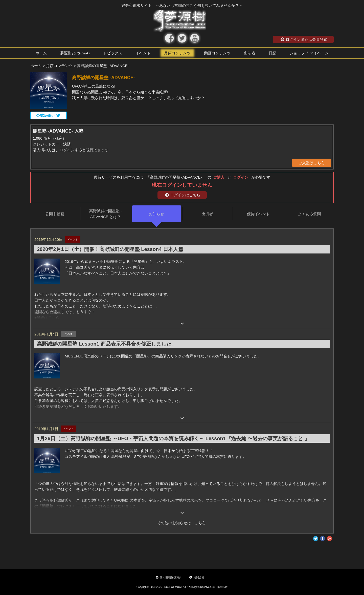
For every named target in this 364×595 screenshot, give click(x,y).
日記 (272, 53)
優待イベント (258, 214)
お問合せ (197, 577)
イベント (143, 53)
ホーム (41, 53)
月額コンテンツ (177, 53)
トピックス (113, 53)
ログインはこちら (183, 195)
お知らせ (156, 214)
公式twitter (48, 115)
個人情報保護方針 (169, 577)
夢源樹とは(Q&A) (75, 53)
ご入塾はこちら (312, 163)
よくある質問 (309, 214)
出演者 (250, 53)
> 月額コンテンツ (58, 66)
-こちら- (199, 523)
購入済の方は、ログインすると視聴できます (71, 150)
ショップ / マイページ (309, 53)
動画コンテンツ (217, 53)
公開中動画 (55, 214)
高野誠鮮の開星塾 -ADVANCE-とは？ (106, 214)
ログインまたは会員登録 (304, 39)
